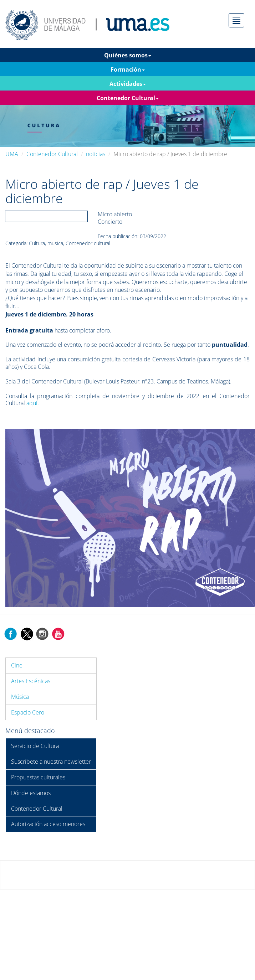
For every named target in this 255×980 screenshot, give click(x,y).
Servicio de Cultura (35, 746)
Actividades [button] (128, 84)
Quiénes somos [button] (128, 55)
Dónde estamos (31, 793)
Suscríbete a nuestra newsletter (51, 762)
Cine (17, 665)
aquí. (33, 403)
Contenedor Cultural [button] (128, 98)
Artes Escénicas (31, 681)
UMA (12, 154)
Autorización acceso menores (48, 824)
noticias (96, 154)
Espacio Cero (28, 712)
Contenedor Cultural (52, 154)
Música (20, 697)
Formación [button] (128, 69)
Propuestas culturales (38, 777)
